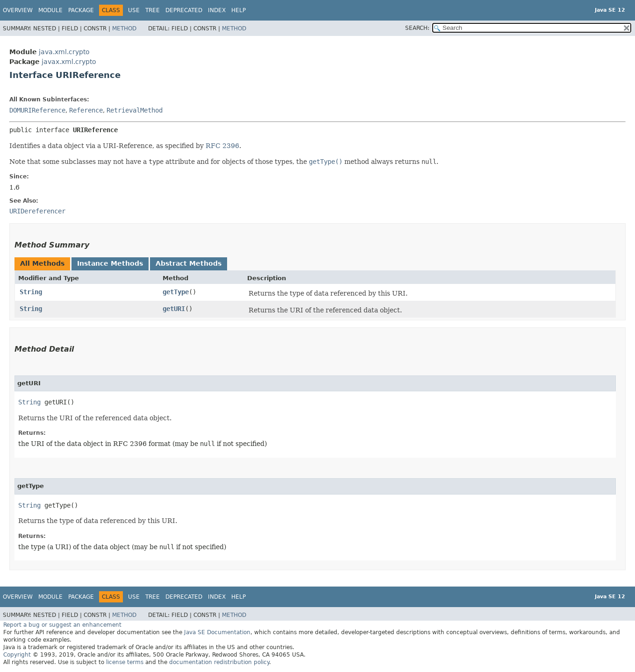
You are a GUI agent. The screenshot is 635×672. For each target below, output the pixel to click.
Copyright (17, 655)
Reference (86, 110)
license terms (125, 662)
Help (239, 10)
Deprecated (184, 10)
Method (124, 28)
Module (50, 10)
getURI (174, 309)
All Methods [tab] (42, 263)
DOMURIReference (37, 110)
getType (176, 292)
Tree (153, 10)
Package (81, 10)
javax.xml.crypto (69, 62)
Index (217, 10)
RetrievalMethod (135, 110)
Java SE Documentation (217, 632)
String (31, 292)
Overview (18, 10)
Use (134, 10)
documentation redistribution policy (219, 662)
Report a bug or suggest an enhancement (62, 625)
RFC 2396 (222, 146)
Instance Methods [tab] (110, 263)
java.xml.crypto (64, 52)
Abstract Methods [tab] (189, 263)
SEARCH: (417, 28)
